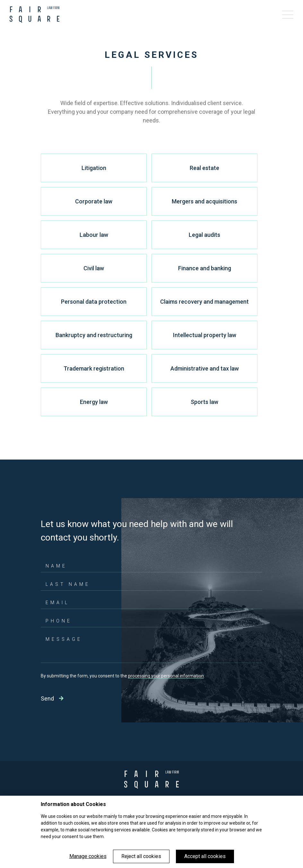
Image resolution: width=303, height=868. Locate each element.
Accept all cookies (205, 856)
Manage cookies (88, 856)
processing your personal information (166, 676)
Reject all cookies (141, 856)
